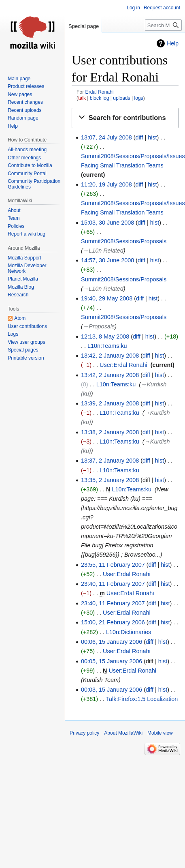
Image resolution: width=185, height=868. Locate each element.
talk (82, 98)
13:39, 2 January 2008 (110, 403)
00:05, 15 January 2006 (112, 661)
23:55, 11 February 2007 (113, 565)
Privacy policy (84, 733)
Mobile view (160, 733)
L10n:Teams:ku (107, 346)
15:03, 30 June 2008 (107, 223)
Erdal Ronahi (100, 92)
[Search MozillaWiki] (163, 25)
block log (100, 98)
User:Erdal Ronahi (123, 365)
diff (139, 137)
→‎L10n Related (103, 251)
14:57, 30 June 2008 (107, 260)
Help (173, 43)
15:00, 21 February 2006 (113, 622)
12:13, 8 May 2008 (105, 336)
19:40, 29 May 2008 (107, 298)
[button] (125, 118)
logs (138, 98)
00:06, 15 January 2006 (112, 642)
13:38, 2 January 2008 (110, 432)
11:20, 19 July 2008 (106, 184)
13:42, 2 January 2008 (110, 356)
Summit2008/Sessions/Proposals (124, 241)
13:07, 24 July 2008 (106, 137)
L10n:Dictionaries (129, 632)
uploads (121, 98)
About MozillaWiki (123, 733)
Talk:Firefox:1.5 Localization (142, 699)
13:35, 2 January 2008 (110, 480)
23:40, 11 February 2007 (113, 584)
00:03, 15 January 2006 (112, 690)
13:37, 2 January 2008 (110, 461)
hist (152, 137)
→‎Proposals (99, 326)
